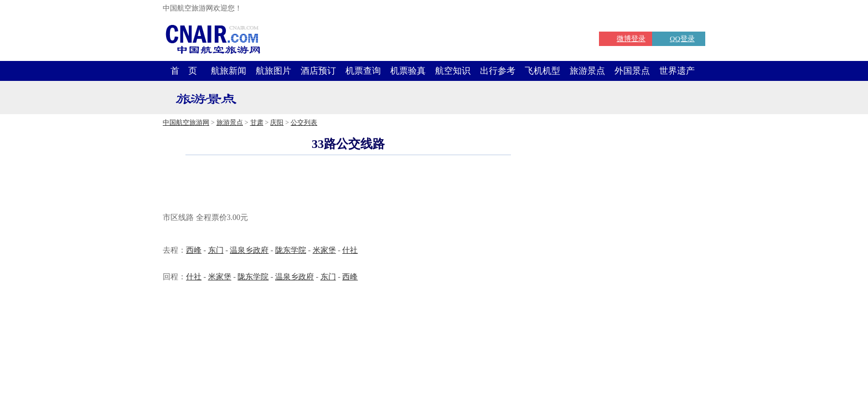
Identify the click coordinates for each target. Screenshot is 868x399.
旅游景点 (587, 71)
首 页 (184, 71)
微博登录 (631, 39)
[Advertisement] (348, 185)
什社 (350, 250)
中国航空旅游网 (186, 122)
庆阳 (277, 122)
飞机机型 (542, 71)
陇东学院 (291, 250)
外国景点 (632, 71)
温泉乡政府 (249, 250)
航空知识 (453, 71)
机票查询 (363, 71)
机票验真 (408, 71)
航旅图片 (273, 71)
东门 (216, 250)
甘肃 (257, 122)
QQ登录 (682, 39)
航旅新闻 (229, 71)
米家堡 (324, 250)
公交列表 (304, 122)
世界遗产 (677, 71)
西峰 (194, 250)
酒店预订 (318, 71)
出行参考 (498, 71)
